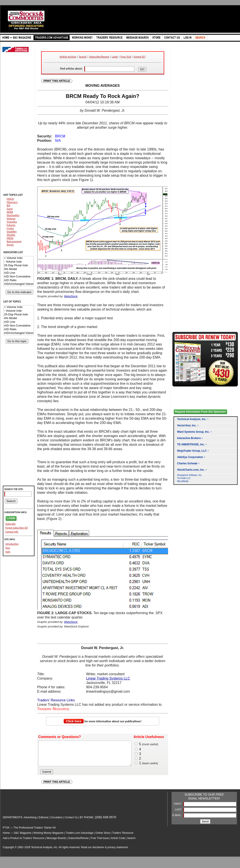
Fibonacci (12, 202)
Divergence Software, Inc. (190, 475)
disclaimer (98, 852)
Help (8, 552)
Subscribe (11, 524)
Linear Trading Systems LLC (108, 678)
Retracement (14, 241)
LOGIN (11, 518)
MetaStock (71, 296)
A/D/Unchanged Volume (19, 284)
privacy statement (118, 852)
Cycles (10, 228)
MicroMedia (183, 481)
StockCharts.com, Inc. (191, 470)
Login (115, 57)
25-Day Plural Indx (19, 266)
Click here (74, 721)
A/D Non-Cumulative (19, 277)
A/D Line (19, 273)
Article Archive (68, 57)
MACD (10, 199)
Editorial (43, 822)
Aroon (10, 245)
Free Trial (126, 57)
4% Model (19, 269)
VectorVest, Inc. (187, 425)
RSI (9, 205)
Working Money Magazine (49, 837)
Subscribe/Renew (99, 57)
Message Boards (56, 843)
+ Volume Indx (19, 258)
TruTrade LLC (184, 478)
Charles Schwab (187, 463)
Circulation (56, 822)
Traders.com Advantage (80, 837)
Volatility (12, 232)
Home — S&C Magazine (17, 837)
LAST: (179, 814)
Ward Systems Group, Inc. (193, 432)
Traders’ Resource (123, 837)
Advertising (30, 822)
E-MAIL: (178, 820)
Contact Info (12, 532)
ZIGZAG (11, 235)
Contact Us (71, 822)
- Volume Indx (19, 262)
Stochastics (13, 215)
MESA (10, 238)
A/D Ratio (19, 280)
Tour (8, 548)
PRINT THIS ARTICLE (57, 81)
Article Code (118, 843)
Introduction (12, 544)
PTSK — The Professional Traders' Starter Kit (29, 832)
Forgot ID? (140, 57)
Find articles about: (71, 69)
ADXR (10, 212)
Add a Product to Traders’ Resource (24, 843)
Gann (10, 209)
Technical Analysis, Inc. (192, 419)
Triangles (12, 222)
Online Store (103, 837)
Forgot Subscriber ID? (17, 528)
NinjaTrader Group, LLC (192, 451)
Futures (11, 225)
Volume (11, 218)
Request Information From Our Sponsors (200, 412)
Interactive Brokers (189, 438)
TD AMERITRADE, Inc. (191, 444)
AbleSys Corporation (190, 457)
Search (83, 57)
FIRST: (178, 808)
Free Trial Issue (100, 843)
